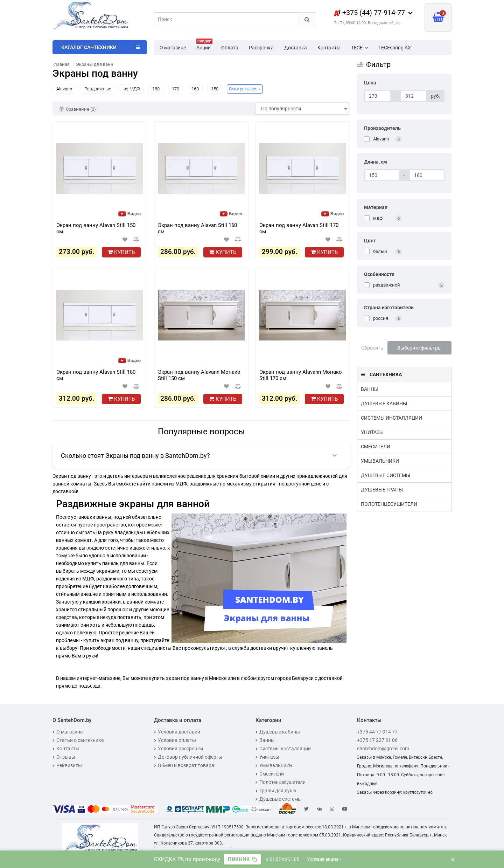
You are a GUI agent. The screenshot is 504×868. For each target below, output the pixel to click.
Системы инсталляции (391, 418)
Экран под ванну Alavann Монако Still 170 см (301, 375)
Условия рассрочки (178, 749)
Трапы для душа (276, 791)
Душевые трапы (382, 490)
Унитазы (372, 432)
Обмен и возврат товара (184, 765)
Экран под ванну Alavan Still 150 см (96, 228)
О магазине (173, 48)
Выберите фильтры (419, 348)
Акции (204, 46)
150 (215, 89)
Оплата (230, 48)
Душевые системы (386, 475)
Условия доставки (177, 732)
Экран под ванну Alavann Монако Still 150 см (199, 375)
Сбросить (372, 348)
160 (195, 89)
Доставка (296, 48)
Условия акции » (324, 859)
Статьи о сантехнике (78, 740)
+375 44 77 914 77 (377, 732)
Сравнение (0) (77, 109)
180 (156, 89)
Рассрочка (261, 48)
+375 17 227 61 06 (377, 740)
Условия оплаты (175, 740)
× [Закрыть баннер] (453, 859)
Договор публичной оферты (188, 757)
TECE (359, 48)
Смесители (376, 447)
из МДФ (132, 89)
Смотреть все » (245, 89)
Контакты (329, 48)
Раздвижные (98, 89)
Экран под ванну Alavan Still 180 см (96, 375)
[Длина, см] (382, 175)
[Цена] (377, 96)
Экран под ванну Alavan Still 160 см (197, 228)
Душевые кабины (384, 404)
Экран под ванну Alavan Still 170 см (299, 228)
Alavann (64, 89)
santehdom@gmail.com (383, 749)
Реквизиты (67, 765)
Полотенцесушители (389, 504)
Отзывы (64, 757)
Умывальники (380, 461)
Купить (121, 252)
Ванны (370, 389)
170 (176, 89)
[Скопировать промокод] (242, 859)
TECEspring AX (395, 48)
